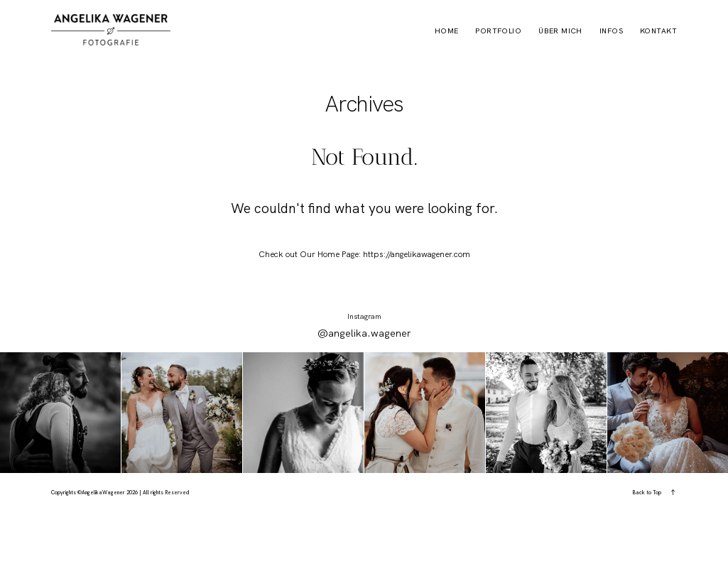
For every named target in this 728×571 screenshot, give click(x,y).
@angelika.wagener (364, 333)
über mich (560, 31)
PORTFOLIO (498, 31)
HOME (447, 31)
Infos (611, 31)
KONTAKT (658, 31)
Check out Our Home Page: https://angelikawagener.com (364, 254)
